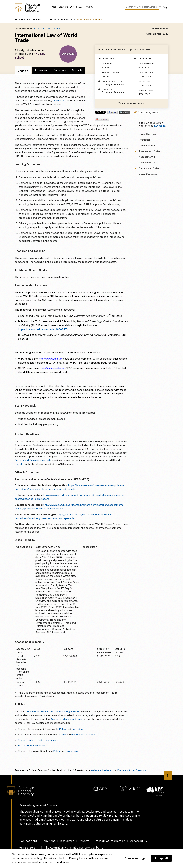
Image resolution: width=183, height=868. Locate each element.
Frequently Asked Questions (132, 770)
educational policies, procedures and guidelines (53, 712)
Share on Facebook (112, 112)
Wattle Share (125, 112)
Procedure (78, 729)
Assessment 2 (147, 163)
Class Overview (148, 134)
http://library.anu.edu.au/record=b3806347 (42, 329)
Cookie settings (135, 858)
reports (19, 464)
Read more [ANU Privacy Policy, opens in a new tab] (62, 862)
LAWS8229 (67, 19)
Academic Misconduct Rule (66, 719)
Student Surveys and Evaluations (37, 740)
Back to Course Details (47, 29)
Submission (60, 70)
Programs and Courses (72, 7)
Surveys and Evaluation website (33, 460)
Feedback (145, 140)
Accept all (161, 858)
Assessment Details (151, 151)
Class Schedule (148, 146)
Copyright (48, 841)
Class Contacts (148, 174)
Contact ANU (28, 841)
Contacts (77, 70)
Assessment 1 (147, 157)
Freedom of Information (109, 841)
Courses (51, 19)
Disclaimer (67, 841)
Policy (63, 729)
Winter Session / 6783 (89, 19)
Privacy (84, 841)
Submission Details (150, 168)
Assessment (41, 70)
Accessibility (139, 841)
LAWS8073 (59, 100)
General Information (83, 735)
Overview (23, 71)
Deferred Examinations (31, 746)
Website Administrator (103, 770)
